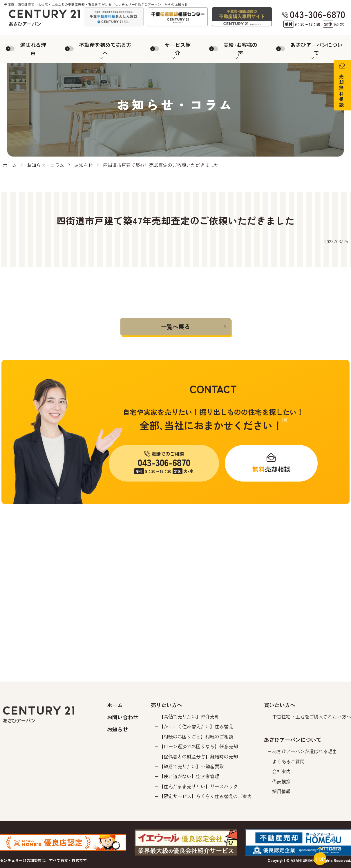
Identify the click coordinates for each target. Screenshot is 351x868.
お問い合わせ (123, 717)
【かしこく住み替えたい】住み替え (196, 726)
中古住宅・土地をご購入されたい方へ (312, 716)
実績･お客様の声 (240, 49)
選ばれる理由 (33, 49)
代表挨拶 (281, 781)
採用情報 (281, 791)
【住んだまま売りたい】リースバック (198, 786)
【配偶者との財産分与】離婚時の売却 (198, 756)
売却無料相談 (341, 91)
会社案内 (281, 771)
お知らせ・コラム (46, 165)
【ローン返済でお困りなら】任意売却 (198, 746)
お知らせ (84, 165)
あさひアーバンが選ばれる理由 (305, 751)
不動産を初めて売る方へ (105, 49)
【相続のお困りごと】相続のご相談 (196, 736)
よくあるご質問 (288, 761)
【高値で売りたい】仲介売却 (189, 716)
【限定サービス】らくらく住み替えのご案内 (205, 796)
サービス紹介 (178, 49)
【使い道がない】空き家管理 (189, 776)
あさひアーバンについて (316, 49)
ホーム (10, 165)
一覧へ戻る (175, 327)
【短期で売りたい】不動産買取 (191, 766)
